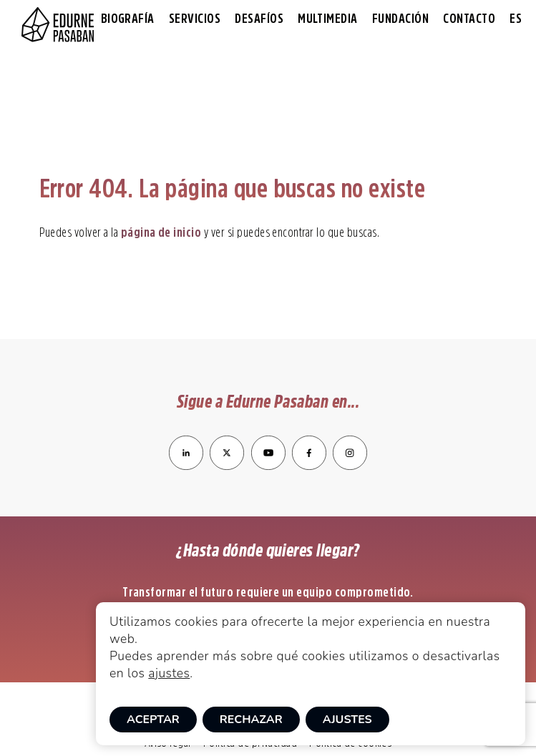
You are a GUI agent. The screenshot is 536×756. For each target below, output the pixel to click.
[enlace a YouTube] (269, 466)
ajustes (169, 673)
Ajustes (347, 720)
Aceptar (153, 720)
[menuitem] (516, 19)
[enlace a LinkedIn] (186, 466)
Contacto (469, 19)
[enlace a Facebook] (309, 466)
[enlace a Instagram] (350, 466)
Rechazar (251, 720)
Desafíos (259, 19)
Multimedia (328, 19)
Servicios (195, 19)
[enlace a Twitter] (227, 466)
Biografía (128, 19)
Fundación (400, 19)
